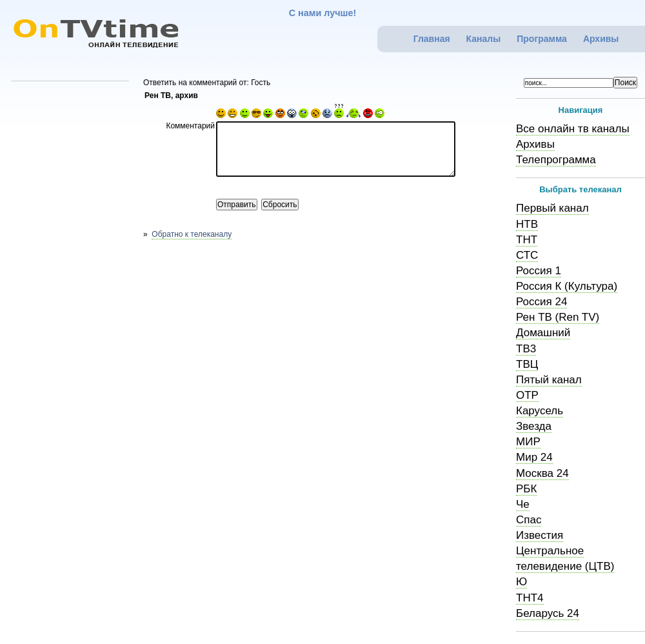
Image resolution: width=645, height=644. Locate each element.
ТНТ (527, 240)
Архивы (601, 39)
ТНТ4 (530, 598)
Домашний (543, 333)
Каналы (484, 39)
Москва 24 (542, 473)
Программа (542, 39)
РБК (526, 489)
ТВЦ (527, 364)
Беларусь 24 (548, 613)
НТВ (527, 224)
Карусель (540, 411)
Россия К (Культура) (567, 286)
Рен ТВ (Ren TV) (558, 317)
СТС (527, 255)
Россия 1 (539, 271)
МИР (528, 442)
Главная (432, 39)
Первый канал (552, 208)
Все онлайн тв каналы (573, 129)
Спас (529, 520)
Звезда (534, 426)
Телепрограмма (556, 160)
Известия (540, 535)
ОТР (527, 395)
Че (523, 504)
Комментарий (190, 126)
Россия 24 (541, 302)
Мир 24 (534, 457)
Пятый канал (549, 380)
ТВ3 (526, 349)
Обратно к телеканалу (192, 234)
